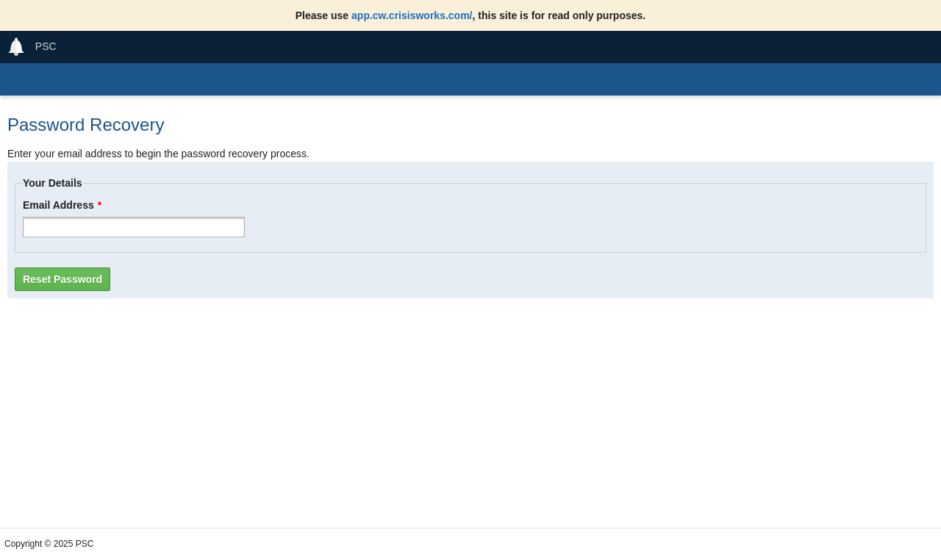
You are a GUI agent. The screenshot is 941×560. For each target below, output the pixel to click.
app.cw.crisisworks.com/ (412, 15)
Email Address (62, 205)
